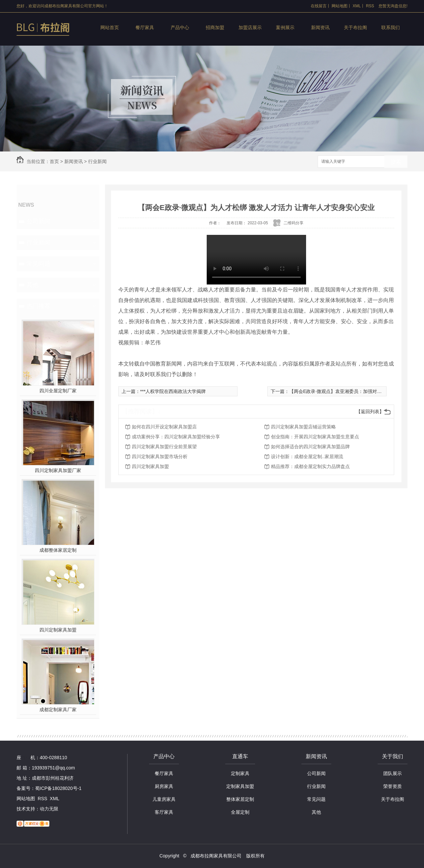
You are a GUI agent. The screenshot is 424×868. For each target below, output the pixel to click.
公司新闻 (38, 221)
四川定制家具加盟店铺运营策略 (303, 427)
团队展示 (393, 773)
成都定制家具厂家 (58, 710)
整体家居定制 (240, 799)
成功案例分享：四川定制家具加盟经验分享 (176, 437)
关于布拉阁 (355, 27)
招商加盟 (215, 27)
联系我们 (391, 27)
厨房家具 (164, 786)
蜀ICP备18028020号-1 (58, 788)
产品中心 (180, 27)
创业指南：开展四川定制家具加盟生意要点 (315, 437)
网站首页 (110, 27)
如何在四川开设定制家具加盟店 (164, 427)
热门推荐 (38, 306)
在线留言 (319, 6)
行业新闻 (97, 161)
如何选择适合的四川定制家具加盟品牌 (310, 447)
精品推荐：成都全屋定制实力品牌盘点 (310, 466)
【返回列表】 (370, 412)
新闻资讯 (320, 27)
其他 (32, 285)
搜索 (396, 162)
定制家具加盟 (240, 786)
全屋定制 (240, 812)
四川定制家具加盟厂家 (58, 470)
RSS (370, 6)
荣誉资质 (393, 786)
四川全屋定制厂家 (58, 391)
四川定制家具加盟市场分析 (160, 456)
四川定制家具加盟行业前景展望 (164, 447)
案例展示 (285, 27)
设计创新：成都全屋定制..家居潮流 (307, 456)
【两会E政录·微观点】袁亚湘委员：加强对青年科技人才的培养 (354, 391)
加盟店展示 (250, 27)
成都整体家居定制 (58, 550)
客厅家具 (164, 812)
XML (357, 6)
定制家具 (240, 773)
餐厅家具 (145, 27)
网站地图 (340, 6)
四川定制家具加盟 (58, 630)
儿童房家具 (164, 799)
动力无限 (49, 809)
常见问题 (38, 264)
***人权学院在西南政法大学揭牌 (173, 391)
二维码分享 (293, 223)
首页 (54, 161)
